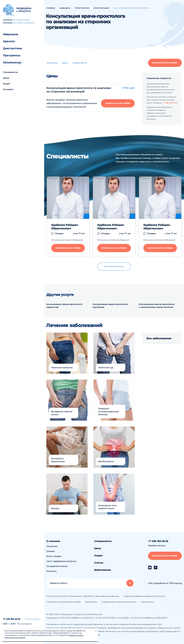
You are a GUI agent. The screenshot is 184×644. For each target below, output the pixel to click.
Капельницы (12, 63)
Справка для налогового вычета (119, 602)
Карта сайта (147, 602)
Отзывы (51, 551)
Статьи (99, 563)
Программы (12, 55)
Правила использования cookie (64, 602)
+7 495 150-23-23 (12, 619)
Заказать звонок (32, 619)
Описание (52, 63)
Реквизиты (91, 602)
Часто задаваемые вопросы (61, 561)
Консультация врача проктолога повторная (110, 306)
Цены (6, 78)
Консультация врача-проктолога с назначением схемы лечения (157, 306)
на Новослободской (24, 23)
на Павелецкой (21, 20)
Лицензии (52, 546)
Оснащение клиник (57, 566)
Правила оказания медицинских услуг (144, 596)
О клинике (53, 541)
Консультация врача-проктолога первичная (64, 306)
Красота (9, 41)
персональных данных (15, 637)
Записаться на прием (165, 63)
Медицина (11, 34)
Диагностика (12, 48)
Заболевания (102, 570)
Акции (7, 84)
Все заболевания (159, 338)
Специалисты (10, 72)
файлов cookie (76, 635)
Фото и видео (54, 556)
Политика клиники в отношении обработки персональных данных (83, 596)
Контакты (8, 89)
